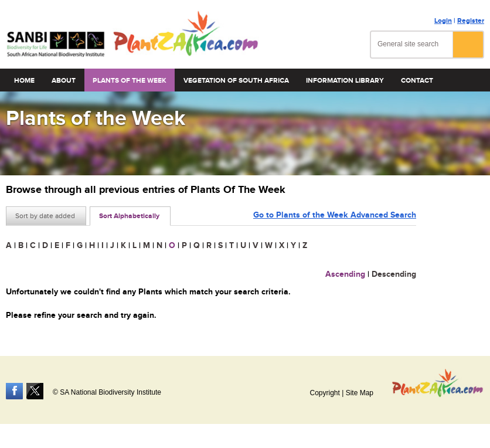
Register (471, 21)
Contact (417, 81)
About (64, 81)
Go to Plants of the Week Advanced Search (335, 215)
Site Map (360, 393)
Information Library (345, 81)
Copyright (324, 393)
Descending (394, 274)
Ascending (345, 274)
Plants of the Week (130, 81)
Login (443, 21)
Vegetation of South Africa (236, 81)
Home (24, 81)
